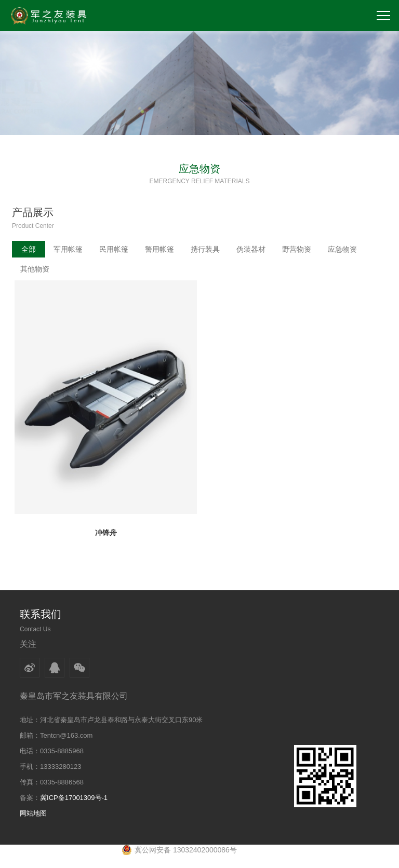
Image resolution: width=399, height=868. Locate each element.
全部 (29, 249)
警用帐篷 (159, 249)
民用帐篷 (114, 249)
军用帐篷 (68, 249)
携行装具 (205, 249)
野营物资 (297, 249)
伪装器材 (251, 249)
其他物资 (35, 269)
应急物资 (342, 249)
